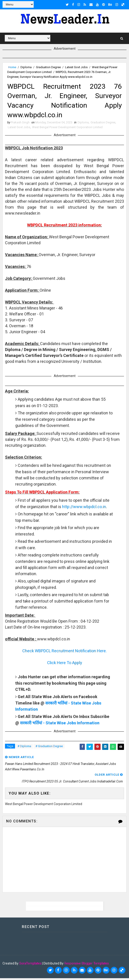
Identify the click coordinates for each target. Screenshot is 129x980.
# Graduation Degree (49, 748)
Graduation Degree (48, 67)
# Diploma (24, 748)
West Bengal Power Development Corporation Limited (67, 129)
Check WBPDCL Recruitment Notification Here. (64, 653)
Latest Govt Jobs (76, 67)
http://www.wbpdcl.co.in (84, 508)
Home (12, 67)
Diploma (26, 67)
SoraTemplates (30, 965)
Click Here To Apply (65, 664)
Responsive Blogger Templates (86, 965)
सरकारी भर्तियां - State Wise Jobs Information (60, 725)
